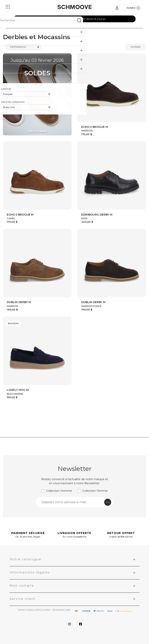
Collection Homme (59, 491)
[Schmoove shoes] (74, 7)
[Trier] (23, 47)
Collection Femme (95, 491)
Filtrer (136, 47)
